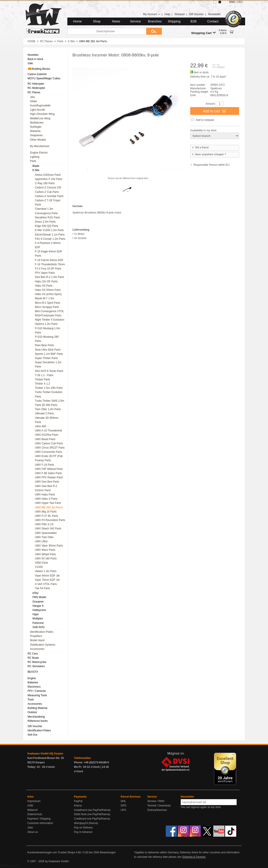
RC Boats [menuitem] (33, 658)
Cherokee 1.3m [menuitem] (44, 209)
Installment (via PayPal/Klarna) (92, 810)
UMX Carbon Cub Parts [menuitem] (49, 443)
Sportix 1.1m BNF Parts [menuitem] (49, 354)
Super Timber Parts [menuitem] (46, 358)
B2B (194, 21)
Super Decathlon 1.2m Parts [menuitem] (48, 364)
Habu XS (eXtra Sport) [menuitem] (48, 294)
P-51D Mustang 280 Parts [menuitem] (47, 339)
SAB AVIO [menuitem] (38, 627)
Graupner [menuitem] (38, 602)
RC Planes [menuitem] (34, 92)
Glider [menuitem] (34, 101)
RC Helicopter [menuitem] (36, 84)
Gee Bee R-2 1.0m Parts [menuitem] (49, 277)
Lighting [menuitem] (35, 157)
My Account (152, 14)
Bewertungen (108, 852)
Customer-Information (40, 823)
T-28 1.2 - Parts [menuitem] (44, 375)
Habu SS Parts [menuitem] (44, 286)
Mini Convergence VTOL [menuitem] (49, 311)
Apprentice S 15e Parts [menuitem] (49, 179)
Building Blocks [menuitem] (39, 69)
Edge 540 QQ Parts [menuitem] (47, 226)
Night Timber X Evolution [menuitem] (50, 320)
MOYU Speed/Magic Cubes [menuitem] (44, 78)
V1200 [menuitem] (39, 567)
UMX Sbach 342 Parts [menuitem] (48, 529)
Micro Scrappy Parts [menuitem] (47, 307)
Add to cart (215, 111)
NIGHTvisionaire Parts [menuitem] (48, 315)
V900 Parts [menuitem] (41, 563)
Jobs (30, 828)
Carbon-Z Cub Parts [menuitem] (47, 192)
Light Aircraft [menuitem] (37, 110)
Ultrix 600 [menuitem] (41, 426)
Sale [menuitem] (30, 63)
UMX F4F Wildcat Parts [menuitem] (49, 469)
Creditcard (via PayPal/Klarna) (92, 819)
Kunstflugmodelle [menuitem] (40, 106)
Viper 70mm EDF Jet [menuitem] (47, 580)
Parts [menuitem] (33, 161)
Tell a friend (200, 148)
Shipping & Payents (194, 857)
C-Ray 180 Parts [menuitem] (45, 183)
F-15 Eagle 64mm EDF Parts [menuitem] (49, 254)
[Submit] (154, 31)
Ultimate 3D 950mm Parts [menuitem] (47, 420)
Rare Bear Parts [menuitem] (44, 345)
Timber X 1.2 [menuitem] (42, 384)
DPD (123, 806)
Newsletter (214, 14)
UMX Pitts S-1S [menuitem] (44, 524)
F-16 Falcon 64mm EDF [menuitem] (49, 260)
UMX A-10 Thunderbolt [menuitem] (48, 431)
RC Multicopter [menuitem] (36, 88)
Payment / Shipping (39, 819)
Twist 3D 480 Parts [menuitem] (46, 405)
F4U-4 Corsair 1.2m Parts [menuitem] (50, 239)
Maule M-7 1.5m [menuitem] (45, 298)
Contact (213, 21)
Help (167, 14)
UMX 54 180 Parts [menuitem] (46, 559)
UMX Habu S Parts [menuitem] (46, 499)
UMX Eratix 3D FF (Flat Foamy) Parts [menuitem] (49, 458)
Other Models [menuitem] (38, 140)
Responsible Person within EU (211, 165)
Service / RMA (156, 801)
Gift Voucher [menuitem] (35, 726)
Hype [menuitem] (36, 614)
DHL (123, 801)
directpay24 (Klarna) (86, 823)
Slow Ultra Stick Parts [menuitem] (48, 350)
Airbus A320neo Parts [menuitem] (48, 175)
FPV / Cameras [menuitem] (37, 691)
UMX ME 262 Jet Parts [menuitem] (49, 507)
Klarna (78, 806)
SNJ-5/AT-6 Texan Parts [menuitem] (49, 371)
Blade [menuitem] (36, 166)
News (116, 21)
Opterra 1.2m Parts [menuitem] (46, 324)
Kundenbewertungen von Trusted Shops (51, 852)
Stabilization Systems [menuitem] (43, 645)
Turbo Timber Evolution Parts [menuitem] (49, 394)
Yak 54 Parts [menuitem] (42, 588)
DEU (240, 2)
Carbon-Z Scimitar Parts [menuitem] (49, 196)
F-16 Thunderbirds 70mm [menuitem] (50, 264)
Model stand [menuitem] (37, 640)
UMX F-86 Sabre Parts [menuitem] (48, 473)
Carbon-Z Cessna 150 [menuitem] (48, 188)
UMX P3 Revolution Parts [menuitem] (50, 520)
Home (77, 21)
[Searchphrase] (107, 31)
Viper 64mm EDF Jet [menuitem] (47, 576)
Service (135, 21)
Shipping (174, 21)
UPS (123, 810)
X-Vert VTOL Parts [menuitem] (46, 584)
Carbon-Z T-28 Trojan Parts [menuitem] (48, 203)
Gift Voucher (196, 14)
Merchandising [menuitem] (36, 717)
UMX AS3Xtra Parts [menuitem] (47, 435)
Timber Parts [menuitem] (42, 379)
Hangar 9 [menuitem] (38, 606)
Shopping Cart (203, 33)
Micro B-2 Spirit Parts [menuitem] (47, 303)
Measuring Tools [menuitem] (37, 695)
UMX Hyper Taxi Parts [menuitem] (48, 503)
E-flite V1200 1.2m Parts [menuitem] (49, 230)
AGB (30, 806)
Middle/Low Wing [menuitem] (40, 118)
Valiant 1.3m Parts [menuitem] (46, 571)
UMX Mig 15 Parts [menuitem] (46, 512)
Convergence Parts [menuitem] (46, 213)
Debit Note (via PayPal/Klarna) (92, 814)
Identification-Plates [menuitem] (42, 632)
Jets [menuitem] (32, 97)
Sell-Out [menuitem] (32, 735)
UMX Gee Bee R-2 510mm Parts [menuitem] (46, 488)
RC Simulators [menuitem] (36, 666)
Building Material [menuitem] (37, 708)
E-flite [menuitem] (36, 170)
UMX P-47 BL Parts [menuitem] (46, 516)
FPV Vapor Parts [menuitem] (45, 273)
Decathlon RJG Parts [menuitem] (47, 217)
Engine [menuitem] (32, 678)
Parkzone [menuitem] (38, 623)
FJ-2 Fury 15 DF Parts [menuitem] (48, 269)
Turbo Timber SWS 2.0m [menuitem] (50, 401)
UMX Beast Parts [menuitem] (45, 439)
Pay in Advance (83, 832)
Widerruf (32, 810)
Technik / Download (159, 806)
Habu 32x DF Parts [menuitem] (46, 281)
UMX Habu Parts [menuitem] (45, 495)
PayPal (78, 801)
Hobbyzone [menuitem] (39, 610)
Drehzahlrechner (157, 810)
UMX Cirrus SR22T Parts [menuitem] (50, 448)
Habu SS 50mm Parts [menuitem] (48, 290)
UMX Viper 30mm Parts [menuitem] (49, 546)
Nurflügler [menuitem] (36, 127)
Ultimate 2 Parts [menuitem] (44, 413)
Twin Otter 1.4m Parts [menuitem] (48, 409)
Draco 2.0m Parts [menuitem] (45, 222)
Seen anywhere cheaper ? (209, 154)
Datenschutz (35, 814)
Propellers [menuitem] (36, 636)
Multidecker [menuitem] (37, 123)
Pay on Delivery (83, 828)
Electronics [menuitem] (34, 687)
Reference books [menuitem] (38, 721)
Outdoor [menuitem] (32, 712)
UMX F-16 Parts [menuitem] (44, 465)
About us (33, 832)
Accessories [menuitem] (37, 649)
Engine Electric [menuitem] (39, 153)
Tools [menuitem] (31, 700)
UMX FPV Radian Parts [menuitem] (49, 477)
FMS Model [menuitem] (39, 597)
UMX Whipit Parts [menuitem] (45, 554)
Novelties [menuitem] (33, 55)
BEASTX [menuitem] (33, 672)
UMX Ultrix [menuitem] (41, 541)
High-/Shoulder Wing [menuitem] (42, 114)
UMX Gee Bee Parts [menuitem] (47, 482)
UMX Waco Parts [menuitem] (45, 550)
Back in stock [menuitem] (35, 59)
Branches (155, 21)
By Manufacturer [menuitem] (40, 146)
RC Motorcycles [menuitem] (37, 662)
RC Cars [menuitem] (33, 654)
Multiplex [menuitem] (38, 619)
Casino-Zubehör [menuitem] (37, 74)
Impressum (34, 801)
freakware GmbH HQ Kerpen (45, 754)
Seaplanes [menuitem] (36, 135)
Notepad (179, 14)
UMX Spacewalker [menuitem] (46, 533)
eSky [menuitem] (35, 593)
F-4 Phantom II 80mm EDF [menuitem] (48, 245)
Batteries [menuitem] (33, 682)
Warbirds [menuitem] (35, 131)
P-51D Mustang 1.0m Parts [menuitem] (47, 330)
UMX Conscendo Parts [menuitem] (48, 452)
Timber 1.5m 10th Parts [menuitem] (49, 388)
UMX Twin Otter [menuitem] (44, 537)
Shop (97, 21)
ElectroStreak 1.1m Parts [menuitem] (50, 235)
